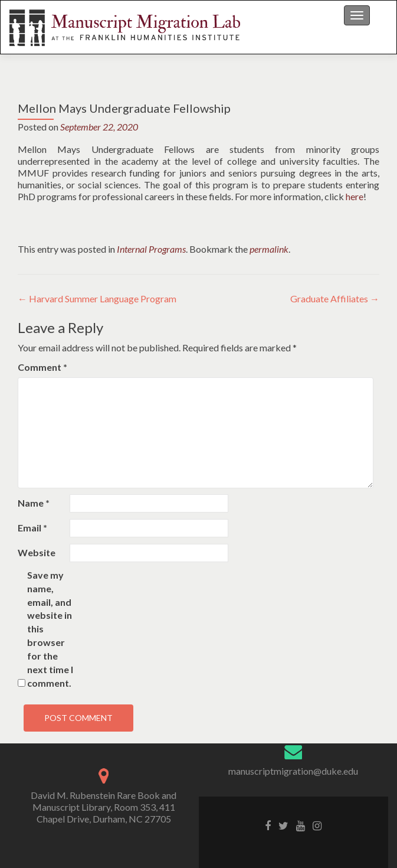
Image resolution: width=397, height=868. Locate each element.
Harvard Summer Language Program (97, 298)
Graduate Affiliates (335, 298)
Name (34, 503)
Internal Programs (151, 249)
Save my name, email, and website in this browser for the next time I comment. (50, 629)
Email (32, 528)
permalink (269, 249)
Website (37, 552)
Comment (42, 367)
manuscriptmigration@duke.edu (293, 771)
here (355, 196)
